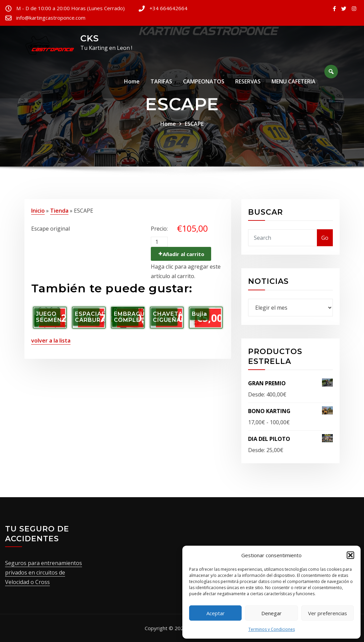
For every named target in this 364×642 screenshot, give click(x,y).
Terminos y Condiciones (272, 629)
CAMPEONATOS (204, 82)
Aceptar (216, 613)
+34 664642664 (168, 8)
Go (325, 238)
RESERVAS (248, 82)
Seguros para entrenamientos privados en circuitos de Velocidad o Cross (44, 572)
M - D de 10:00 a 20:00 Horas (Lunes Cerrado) (70, 8)
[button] (350, 555)
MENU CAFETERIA (294, 82)
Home (132, 82)
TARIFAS (161, 82)
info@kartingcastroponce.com (51, 18)
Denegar (271, 613)
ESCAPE (194, 124)
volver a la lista (51, 341)
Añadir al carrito (184, 254)
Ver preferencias (328, 613)
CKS (90, 38)
